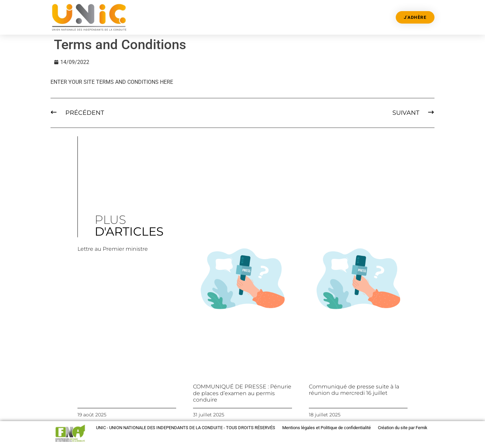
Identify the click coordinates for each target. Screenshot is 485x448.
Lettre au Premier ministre (113, 249)
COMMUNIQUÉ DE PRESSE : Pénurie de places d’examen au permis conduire (242, 393)
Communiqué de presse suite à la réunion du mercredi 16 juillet (354, 390)
